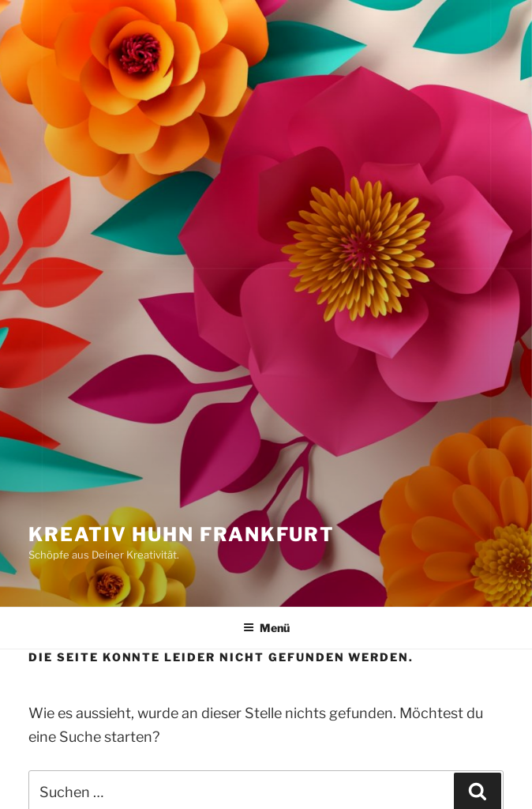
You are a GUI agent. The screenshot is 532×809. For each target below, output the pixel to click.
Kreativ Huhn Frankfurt (182, 534)
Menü (266, 628)
